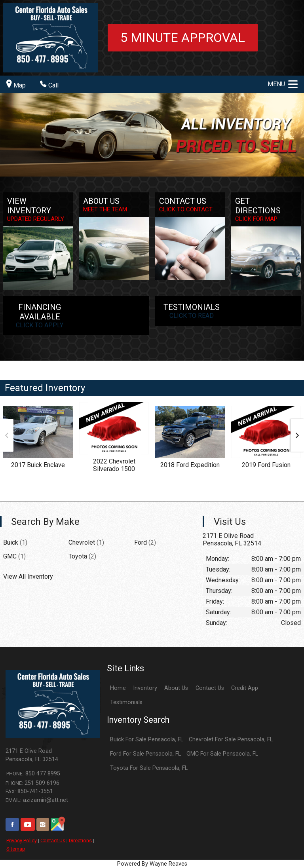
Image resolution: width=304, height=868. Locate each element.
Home (118, 688)
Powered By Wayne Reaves (152, 864)
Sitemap (16, 849)
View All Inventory (28, 576)
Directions (80, 840)
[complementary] (280, 844)
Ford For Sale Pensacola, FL (145, 754)
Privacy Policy (22, 840)
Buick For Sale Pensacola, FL (147, 740)
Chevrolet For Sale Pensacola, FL (231, 740)
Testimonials (126, 702)
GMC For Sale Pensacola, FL (222, 754)
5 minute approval (183, 38)
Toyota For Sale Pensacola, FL (149, 768)
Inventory (145, 688)
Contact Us (53, 840)
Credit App (245, 688)
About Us (176, 688)
